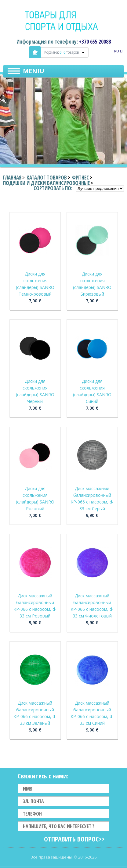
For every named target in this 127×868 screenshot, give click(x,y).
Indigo (64, 21)
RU (117, 51)
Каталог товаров (47, 178)
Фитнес (80, 178)
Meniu (34, 71)
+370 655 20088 (95, 42)
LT (122, 51)
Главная (12, 178)
